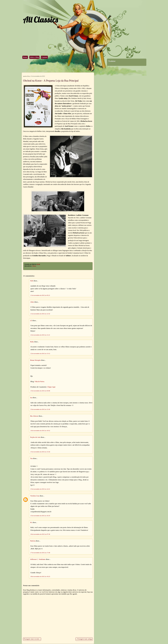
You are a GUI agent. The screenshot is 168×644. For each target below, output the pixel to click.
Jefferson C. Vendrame (38, 559)
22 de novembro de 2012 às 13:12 (40, 353)
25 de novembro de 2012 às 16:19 (40, 516)
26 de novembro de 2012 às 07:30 (40, 534)
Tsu (31, 458)
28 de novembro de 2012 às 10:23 (40, 576)
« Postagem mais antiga (84, 639)
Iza (31, 398)
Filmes (34, 266)
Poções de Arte (35, 437)
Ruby (32, 342)
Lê (31, 321)
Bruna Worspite (35, 360)
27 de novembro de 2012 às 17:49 (40, 553)
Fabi (32, 281)
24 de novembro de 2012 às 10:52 (40, 431)
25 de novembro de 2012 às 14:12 (40, 489)
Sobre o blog (34, 57)
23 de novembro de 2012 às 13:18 (40, 409)
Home (25, 57)
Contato (44, 57)
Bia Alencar (34, 416)
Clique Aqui (51, 387)
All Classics (40, 19)
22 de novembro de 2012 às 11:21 (40, 335)
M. (31, 522)
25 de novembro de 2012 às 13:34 (40, 452)
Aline (32, 302)
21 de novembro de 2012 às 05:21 (40, 295)
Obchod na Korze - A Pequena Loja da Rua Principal (51, 81)
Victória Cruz (35, 496)
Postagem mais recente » (32, 639)
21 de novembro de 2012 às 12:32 (40, 314)
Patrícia (33, 541)
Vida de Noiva (39, 382)
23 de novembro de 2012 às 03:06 (40, 391)
